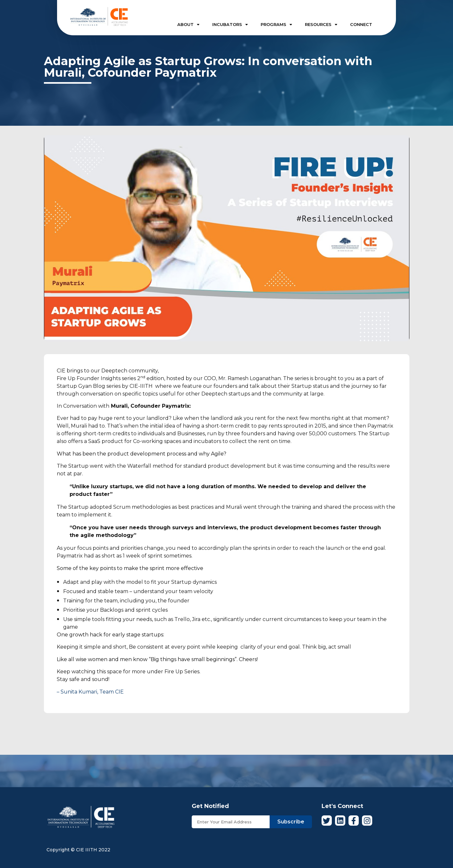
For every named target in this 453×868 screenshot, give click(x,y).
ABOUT (188, 25)
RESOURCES (321, 25)
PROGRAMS (276, 25)
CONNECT (361, 24)
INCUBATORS (230, 25)
